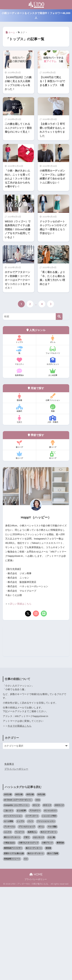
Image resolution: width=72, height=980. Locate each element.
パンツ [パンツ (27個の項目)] (30, 914)
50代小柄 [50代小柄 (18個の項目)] (41, 888)
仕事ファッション (53, 397)
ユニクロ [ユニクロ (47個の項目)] (8, 925)
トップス (19, 339)
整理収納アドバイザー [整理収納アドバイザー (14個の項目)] (13, 941)
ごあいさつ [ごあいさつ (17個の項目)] (8, 904)
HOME (36, 967)
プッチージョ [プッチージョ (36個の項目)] (9, 920)
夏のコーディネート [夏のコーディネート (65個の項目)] (12, 930)
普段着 (19, 397)
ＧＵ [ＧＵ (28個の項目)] (26, 952)
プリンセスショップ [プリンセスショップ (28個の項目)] (27, 920)
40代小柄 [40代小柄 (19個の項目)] (30, 888)
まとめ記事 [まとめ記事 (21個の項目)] (21, 904)
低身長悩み (19, 372)
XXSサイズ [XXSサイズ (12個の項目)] (59, 898)
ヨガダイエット (53, 361)
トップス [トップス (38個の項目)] (20, 914)
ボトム (53, 339)
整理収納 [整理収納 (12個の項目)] (60, 936)
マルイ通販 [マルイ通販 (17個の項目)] (52, 920)
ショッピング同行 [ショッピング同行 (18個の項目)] (49, 909)
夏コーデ (53, 444)
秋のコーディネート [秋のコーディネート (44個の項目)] (36, 946)
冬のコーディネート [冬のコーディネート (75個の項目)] (49, 925)
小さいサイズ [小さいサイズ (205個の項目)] (38, 930)
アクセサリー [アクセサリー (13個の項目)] (35, 904)
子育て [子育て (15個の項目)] (27, 930)
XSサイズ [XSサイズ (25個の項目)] (47, 898)
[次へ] (51, 304)
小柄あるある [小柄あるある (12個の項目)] (9, 936)
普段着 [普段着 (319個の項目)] (48, 941)
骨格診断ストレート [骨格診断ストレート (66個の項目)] (12, 952)
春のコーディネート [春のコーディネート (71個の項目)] (34, 941)
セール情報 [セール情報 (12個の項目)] (8, 914)
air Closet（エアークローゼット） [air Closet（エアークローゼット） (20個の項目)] (18, 893)
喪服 (53, 408)
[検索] (59, 317)
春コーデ (19, 444)
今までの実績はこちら (20, 819)
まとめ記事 (53, 372)
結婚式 (19, 408)
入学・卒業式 (53, 419)
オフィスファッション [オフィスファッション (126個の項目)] (13, 909)
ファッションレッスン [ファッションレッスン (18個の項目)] (46, 914)
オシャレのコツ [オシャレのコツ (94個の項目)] (50, 904)
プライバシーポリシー (16, 862)
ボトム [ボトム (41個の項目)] (41, 920)
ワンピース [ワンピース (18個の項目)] (20, 925)
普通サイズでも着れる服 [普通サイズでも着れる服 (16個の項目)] (14, 946)
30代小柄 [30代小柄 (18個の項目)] (19, 888)
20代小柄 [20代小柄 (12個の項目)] (8, 888)
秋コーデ (19, 455)
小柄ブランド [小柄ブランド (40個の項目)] (47, 936)
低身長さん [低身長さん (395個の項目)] (32, 925)
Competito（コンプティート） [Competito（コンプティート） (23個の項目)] (16, 898)
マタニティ (19, 361)
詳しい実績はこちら (21, 604)
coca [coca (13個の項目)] (38, 893)
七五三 (19, 419)
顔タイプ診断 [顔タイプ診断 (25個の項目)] (53, 946)
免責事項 (9, 857)
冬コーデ (53, 455)
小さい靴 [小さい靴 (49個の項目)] (51, 930)
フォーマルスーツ (53, 350)
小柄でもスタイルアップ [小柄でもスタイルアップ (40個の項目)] (28, 936)
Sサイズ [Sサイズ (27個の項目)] (36, 898)
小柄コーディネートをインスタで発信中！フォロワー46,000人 (36, 15)
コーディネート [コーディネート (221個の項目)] (32, 909)
